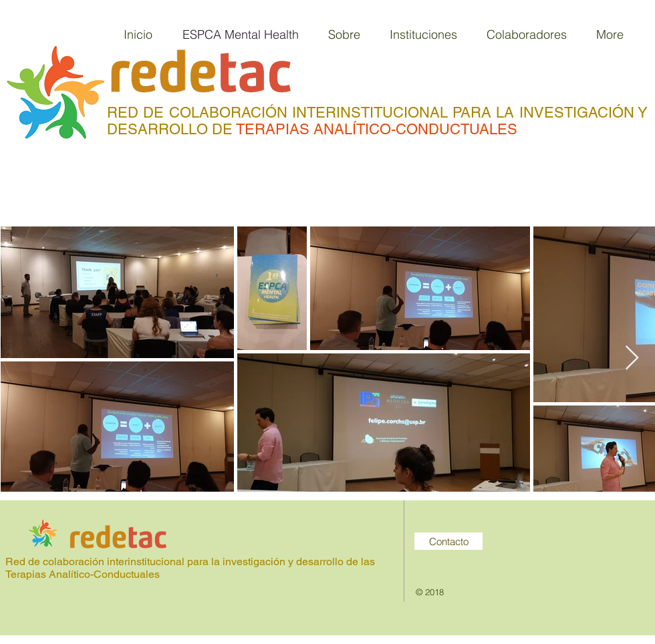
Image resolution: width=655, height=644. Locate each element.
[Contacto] (448, 541)
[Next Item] (632, 358)
